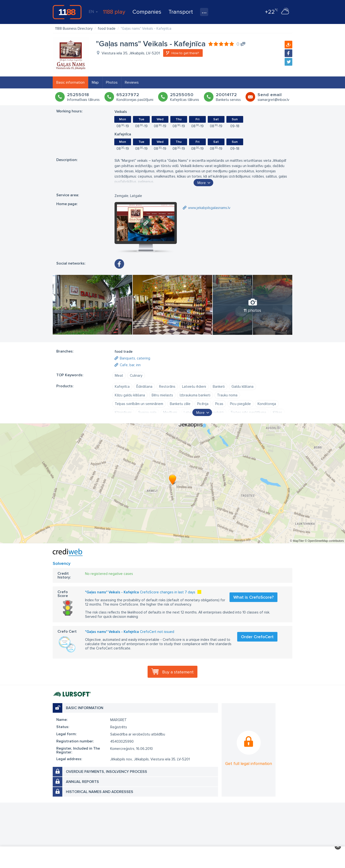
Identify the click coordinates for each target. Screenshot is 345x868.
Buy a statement (178, 672)
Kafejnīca (122, 387)
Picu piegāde (240, 404)
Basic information (70, 82)
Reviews (132, 82)
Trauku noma (227, 395)
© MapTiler (297, 541)
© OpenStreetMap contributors (324, 541)
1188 (67, 12)
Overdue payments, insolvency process (106, 772)
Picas (219, 404)
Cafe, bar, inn (130, 365)
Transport (181, 12)
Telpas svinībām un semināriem (139, 404)
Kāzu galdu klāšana (130, 395)
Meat (119, 376)
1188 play (114, 12)
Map (95, 82)
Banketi (219, 387)
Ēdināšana (144, 387)
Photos (112, 82)
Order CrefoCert (257, 637)
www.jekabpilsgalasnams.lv (209, 208)
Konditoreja (267, 404)
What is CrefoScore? (253, 597)
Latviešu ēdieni (194, 387)
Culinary (136, 376)
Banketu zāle (180, 404)
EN (93, 12)
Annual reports (82, 782)
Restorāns (167, 387)
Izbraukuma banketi (195, 395)
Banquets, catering (135, 358)
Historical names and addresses (100, 792)
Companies (147, 12)
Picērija (203, 404)
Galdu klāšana (242, 387)
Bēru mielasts (162, 395)
